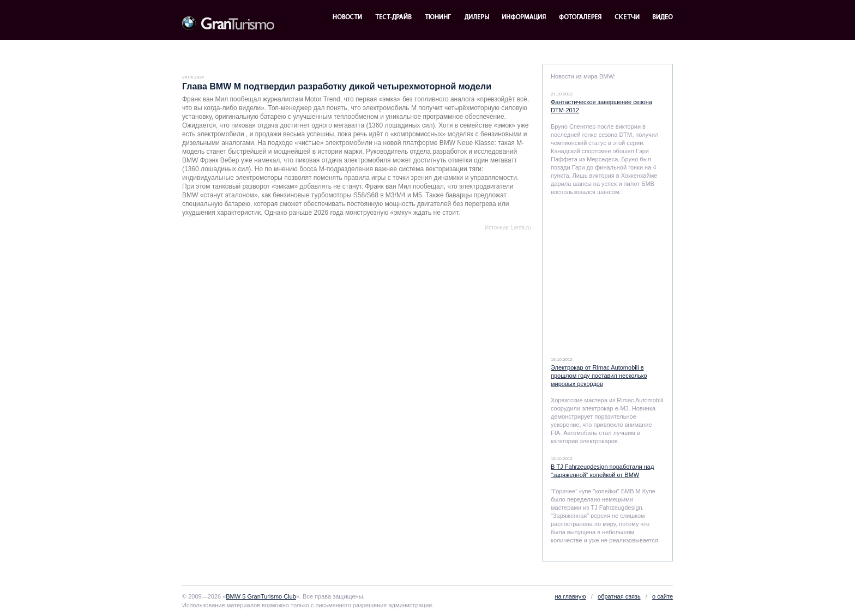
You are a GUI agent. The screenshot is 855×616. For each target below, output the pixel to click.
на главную (570, 596)
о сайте (663, 596)
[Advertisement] (310, 255)
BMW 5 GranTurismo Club (261, 596)
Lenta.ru (521, 228)
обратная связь (619, 596)
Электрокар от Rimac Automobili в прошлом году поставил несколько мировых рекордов (599, 376)
